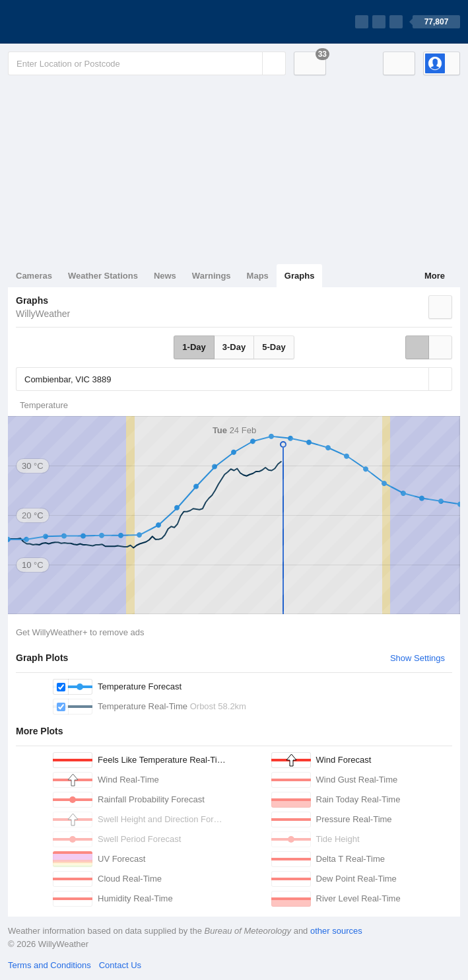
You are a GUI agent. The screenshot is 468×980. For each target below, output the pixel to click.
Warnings (212, 276)
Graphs (300, 276)
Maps (258, 276)
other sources (336, 931)
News (165, 276)
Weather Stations (103, 276)
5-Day (274, 347)
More (435, 276)
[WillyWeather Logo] (70, 22)
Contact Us (120, 965)
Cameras (34, 276)
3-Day (234, 347)
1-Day (194, 347)
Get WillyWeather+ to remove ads (80, 632)
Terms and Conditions (50, 965)
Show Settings (418, 658)
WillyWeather (43, 314)
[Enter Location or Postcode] (147, 63)
